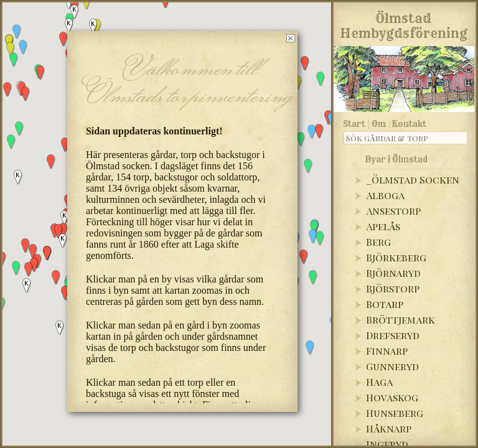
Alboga (385, 195)
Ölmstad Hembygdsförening (404, 24)
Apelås (383, 226)
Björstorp (393, 288)
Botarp (385, 304)
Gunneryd (392, 366)
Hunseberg (395, 413)
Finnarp (387, 351)
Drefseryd (393, 335)
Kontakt (409, 124)
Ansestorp (393, 211)
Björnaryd (393, 273)
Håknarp (389, 428)
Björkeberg (396, 257)
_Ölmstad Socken (413, 180)
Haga (379, 382)
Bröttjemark (401, 320)
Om (379, 124)
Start (354, 124)
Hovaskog (392, 397)
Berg (378, 242)
